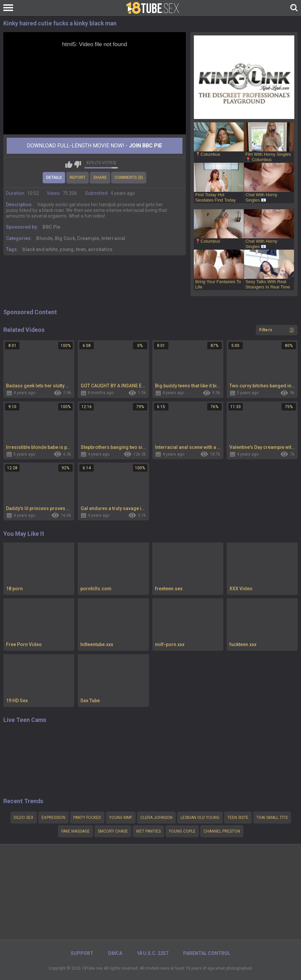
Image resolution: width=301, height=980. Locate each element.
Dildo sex (24, 818)
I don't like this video (78, 164)
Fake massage (76, 831)
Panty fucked (87, 818)
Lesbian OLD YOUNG (200, 818)
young (67, 249)
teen (81, 249)
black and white (40, 249)
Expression (53, 818)
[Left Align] (10, 8)
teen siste (238, 818)
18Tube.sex (92, 968)
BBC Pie (51, 227)
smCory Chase (113, 831)
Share (100, 177)
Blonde (44, 238)
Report (78, 177)
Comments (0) (129, 177)
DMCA (115, 953)
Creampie (88, 238)
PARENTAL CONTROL (207, 953)
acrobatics (100, 249)
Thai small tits (272, 818)
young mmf (121, 818)
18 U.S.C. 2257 (153, 953)
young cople (182, 831)
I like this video (69, 164)
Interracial (113, 238)
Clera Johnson (156, 818)
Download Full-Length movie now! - (94, 146)
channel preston (222, 831)
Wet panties (148, 831)
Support (82, 953)
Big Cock (65, 238)
